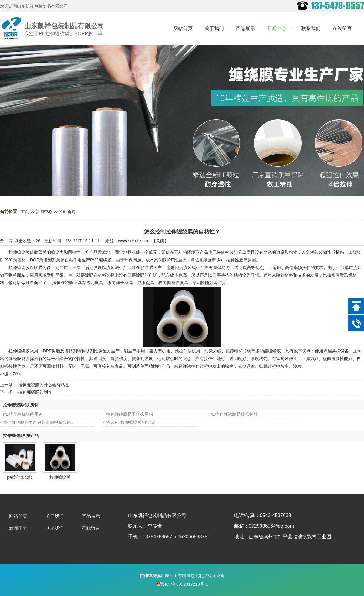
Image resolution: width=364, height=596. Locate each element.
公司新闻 (67, 212)
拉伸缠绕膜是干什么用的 (130, 414)
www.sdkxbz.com (134, 241)
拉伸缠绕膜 (60, 477)
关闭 (160, 241)
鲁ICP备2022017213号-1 (182, 584)
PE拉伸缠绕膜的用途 (23, 414)
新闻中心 (44, 212)
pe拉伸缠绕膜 (20, 477)
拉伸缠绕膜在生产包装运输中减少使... (39, 422)
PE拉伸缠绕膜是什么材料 (233, 414)
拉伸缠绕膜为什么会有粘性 (44, 385)
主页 (25, 212)
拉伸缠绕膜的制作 (35, 392)
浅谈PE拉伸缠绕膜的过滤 (130, 422)
